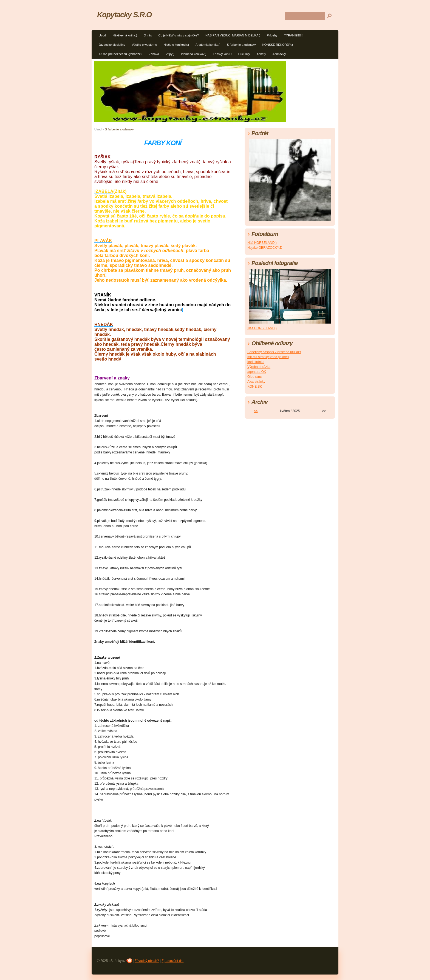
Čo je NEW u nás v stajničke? (179, 35)
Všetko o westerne (144, 45)
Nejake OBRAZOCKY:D (265, 248)
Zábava (154, 54)
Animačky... (280, 54)
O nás (148, 35)
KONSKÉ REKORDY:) (277, 45)
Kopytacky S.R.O (124, 15)
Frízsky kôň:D (222, 54)
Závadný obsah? (147, 961)
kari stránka (256, 362)
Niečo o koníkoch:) (176, 45)
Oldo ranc (254, 377)
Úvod (102, 35)
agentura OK (257, 372)
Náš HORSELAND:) (262, 243)
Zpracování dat (172, 961)
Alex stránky (256, 382)
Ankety (261, 54)
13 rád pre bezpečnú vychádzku (121, 54)
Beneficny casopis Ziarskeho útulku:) (274, 352)
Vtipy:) (170, 54)
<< (256, 411)
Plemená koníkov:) (194, 54)
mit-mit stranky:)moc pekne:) (268, 357)
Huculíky (244, 54)
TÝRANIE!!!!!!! (294, 35)
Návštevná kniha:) (125, 35)
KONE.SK (255, 387)
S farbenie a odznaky (241, 45)
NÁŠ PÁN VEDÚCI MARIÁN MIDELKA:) (233, 35)
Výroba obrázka (259, 367)
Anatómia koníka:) (208, 45)
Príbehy (272, 35)
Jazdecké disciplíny (112, 45)
